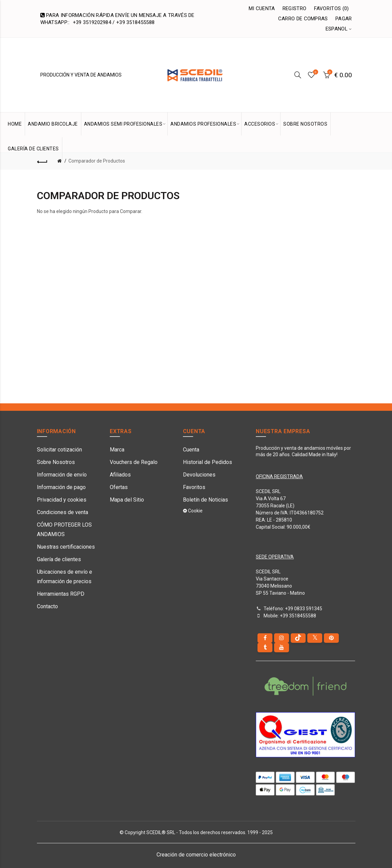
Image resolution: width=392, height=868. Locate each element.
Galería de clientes (59, 559)
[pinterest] (331, 638)
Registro (294, 8)
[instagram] (282, 638)
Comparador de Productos (97, 161)
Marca (117, 450)
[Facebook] (265, 638)
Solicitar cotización (59, 450)
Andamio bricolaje (53, 124)
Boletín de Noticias (205, 500)
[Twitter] (315, 638)
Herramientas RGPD (61, 594)
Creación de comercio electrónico (196, 855)
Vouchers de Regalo (134, 462)
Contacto (47, 606)
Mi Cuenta (262, 8)
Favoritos (194, 487)
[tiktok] (298, 638)
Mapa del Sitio (127, 500)
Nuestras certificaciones (66, 547)
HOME (15, 124)
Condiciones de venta (63, 512)
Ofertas (119, 487)
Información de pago (61, 487)
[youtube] (282, 648)
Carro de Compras (303, 19)
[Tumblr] (265, 648)
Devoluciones (199, 475)
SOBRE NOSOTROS (305, 124)
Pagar (344, 19)
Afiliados (120, 475)
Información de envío (62, 475)
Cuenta (191, 450)
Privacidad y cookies (62, 500)
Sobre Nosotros (56, 462)
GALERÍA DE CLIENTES (33, 149)
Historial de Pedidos (208, 462)
